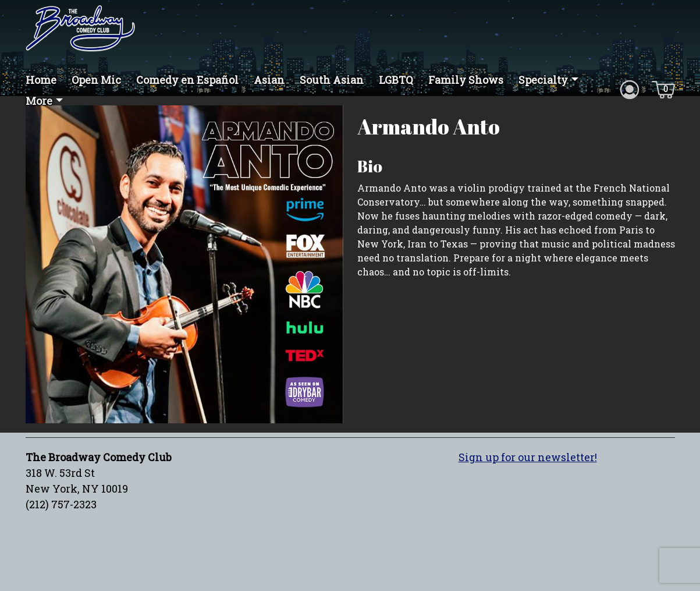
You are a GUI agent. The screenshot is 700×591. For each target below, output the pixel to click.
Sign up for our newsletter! (528, 457)
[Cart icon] (663, 89)
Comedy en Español (187, 80)
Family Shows (466, 80)
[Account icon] (630, 89)
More (39, 101)
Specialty (543, 80)
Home (41, 80)
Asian (269, 80)
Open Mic (96, 80)
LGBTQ (396, 80)
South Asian (332, 80)
